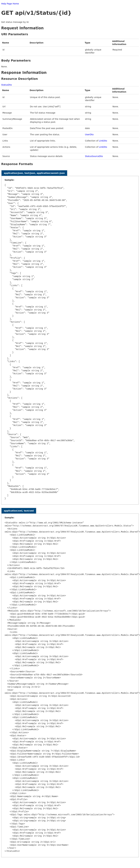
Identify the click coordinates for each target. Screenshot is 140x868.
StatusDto (6, 85)
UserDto (89, 134)
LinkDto (103, 141)
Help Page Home (10, 4)
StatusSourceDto (94, 156)
